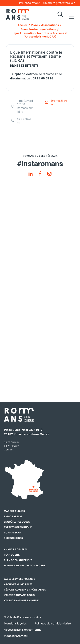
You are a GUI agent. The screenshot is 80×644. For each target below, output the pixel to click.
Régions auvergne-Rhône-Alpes (25, 590)
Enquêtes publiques (17, 522)
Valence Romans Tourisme (21, 600)
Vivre (34, 25)
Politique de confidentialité (53, 623)
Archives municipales (18, 584)
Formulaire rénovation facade (25, 566)
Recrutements (13, 538)
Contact (9, 450)
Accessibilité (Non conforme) (23, 630)
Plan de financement (18, 560)
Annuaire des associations (38, 29)
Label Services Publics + (20, 579)
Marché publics (14, 511)
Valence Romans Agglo (19, 595)
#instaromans (40, 164)
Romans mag (12, 533)
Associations (50, 25)
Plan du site (12, 555)
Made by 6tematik (16, 636)
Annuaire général (16, 549)
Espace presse (13, 516)
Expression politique (18, 527)
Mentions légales (15, 623)
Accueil (23, 25)
